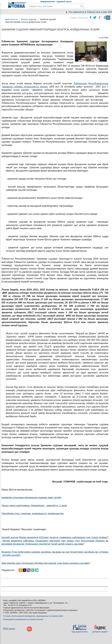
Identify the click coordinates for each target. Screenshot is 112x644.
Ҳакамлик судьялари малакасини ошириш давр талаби (31, 497)
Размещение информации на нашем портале (23, 619)
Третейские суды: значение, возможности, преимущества (33, 513)
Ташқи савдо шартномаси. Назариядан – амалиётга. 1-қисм (34, 505)
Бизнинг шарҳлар (29, 19)
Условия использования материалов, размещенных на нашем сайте (33, 616)
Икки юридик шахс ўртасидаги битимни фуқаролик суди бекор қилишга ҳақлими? (46, 563)
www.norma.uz (11, 19)
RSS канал (9, 629)
